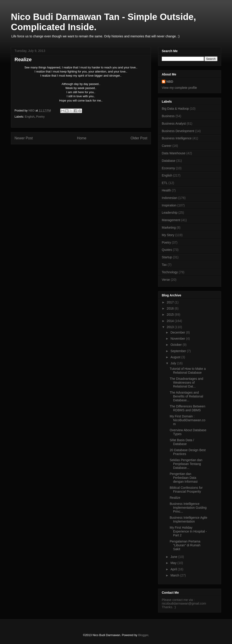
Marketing (169, 228)
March (175, 575)
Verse (166, 280)
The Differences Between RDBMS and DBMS (187, 408)
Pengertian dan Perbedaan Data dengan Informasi (184, 478)
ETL (165, 183)
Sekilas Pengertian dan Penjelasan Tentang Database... (186, 464)
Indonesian (170, 198)
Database (169, 161)
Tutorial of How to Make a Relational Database (188, 371)
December (178, 332)
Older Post (139, 138)
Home (82, 138)
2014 (171, 321)
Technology (170, 272)
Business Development (178, 131)
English (30, 117)
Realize (175, 498)
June (174, 557)
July (174, 363)
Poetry (40, 117)
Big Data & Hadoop (175, 109)
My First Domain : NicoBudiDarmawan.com (187, 420)
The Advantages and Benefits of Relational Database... (186, 396)
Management (171, 220)
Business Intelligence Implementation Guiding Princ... (188, 508)
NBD (170, 82)
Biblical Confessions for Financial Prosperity (186, 490)
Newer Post (24, 138)
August (176, 357)
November (178, 339)
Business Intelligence (177, 138)
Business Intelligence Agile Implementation (188, 519)
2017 (171, 302)
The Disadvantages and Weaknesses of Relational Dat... (186, 383)
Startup (167, 257)
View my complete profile (179, 88)
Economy (168, 168)
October (176, 345)
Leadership (170, 213)
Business (168, 116)
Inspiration (169, 205)
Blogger (143, 635)
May (174, 563)
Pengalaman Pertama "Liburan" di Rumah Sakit (185, 545)
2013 (171, 327)
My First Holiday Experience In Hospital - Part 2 (188, 531)
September (179, 351)
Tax (164, 265)
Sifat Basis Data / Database (182, 442)
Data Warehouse (174, 153)
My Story (168, 235)
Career (167, 146)
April (174, 569)
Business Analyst (174, 123)
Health (166, 190)
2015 (171, 315)
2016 (171, 308)
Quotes (167, 250)
